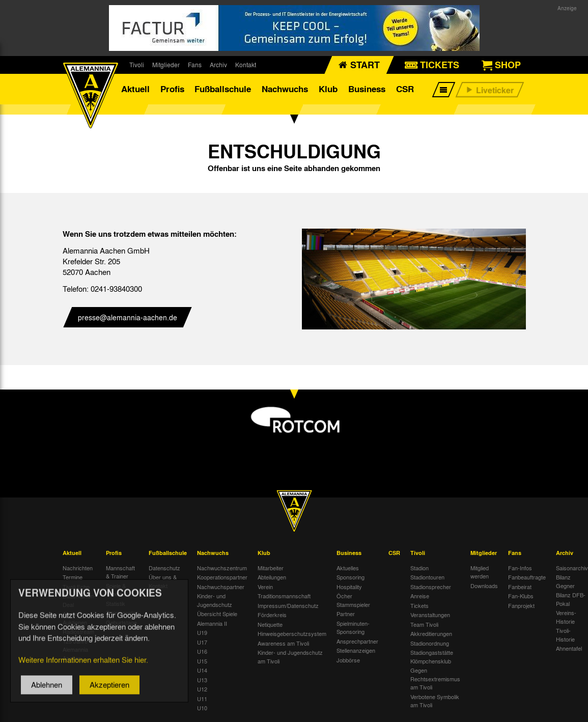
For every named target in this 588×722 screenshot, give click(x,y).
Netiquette (270, 624)
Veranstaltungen (430, 615)
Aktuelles (348, 568)
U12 (202, 689)
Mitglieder (166, 65)
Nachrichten (78, 568)
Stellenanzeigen (356, 650)
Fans (195, 65)
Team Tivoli (424, 624)
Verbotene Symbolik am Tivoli (435, 701)
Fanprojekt (521, 605)
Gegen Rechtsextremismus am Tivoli (435, 678)
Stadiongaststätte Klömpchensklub (432, 657)
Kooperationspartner (222, 577)
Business (367, 89)
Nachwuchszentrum (222, 568)
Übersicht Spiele (217, 614)
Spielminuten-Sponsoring (353, 628)
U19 (202, 632)
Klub (328, 89)
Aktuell (135, 89)
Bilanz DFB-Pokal (571, 599)
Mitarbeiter (271, 568)
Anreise (420, 596)
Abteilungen (272, 577)
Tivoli (137, 65)
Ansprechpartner (357, 641)
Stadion (419, 568)
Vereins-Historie (566, 617)
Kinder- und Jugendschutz (215, 600)
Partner (346, 614)
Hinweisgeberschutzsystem (292, 633)
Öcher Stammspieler (353, 600)
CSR (405, 89)
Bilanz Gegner (565, 581)
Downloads (484, 586)
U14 (202, 670)
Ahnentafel (569, 648)
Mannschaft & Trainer (120, 572)
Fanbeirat (520, 587)
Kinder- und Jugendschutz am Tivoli (290, 657)
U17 (202, 642)
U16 (202, 651)
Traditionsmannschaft (284, 596)
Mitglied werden (480, 572)
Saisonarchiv (572, 568)
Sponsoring (351, 577)
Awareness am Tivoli (283, 643)
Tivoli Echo (76, 587)
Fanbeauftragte (527, 577)
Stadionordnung (430, 643)
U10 (202, 708)
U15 (202, 661)
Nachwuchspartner (221, 587)
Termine (73, 577)
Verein (265, 587)
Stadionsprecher (431, 587)
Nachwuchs (285, 89)
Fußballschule (223, 89)
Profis (172, 89)
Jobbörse (348, 660)
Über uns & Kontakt (163, 581)
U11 (202, 699)
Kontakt (246, 65)
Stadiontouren (427, 577)
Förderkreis (272, 615)
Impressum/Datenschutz (288, 605)
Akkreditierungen (431, 633)
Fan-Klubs (521, 596)
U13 (202, 680)
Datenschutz (164, 568)
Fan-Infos (520, 568)
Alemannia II (212, 623)
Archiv (218, 65)
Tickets (419, 605)
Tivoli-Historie (565, 635)
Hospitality (349, 587)
